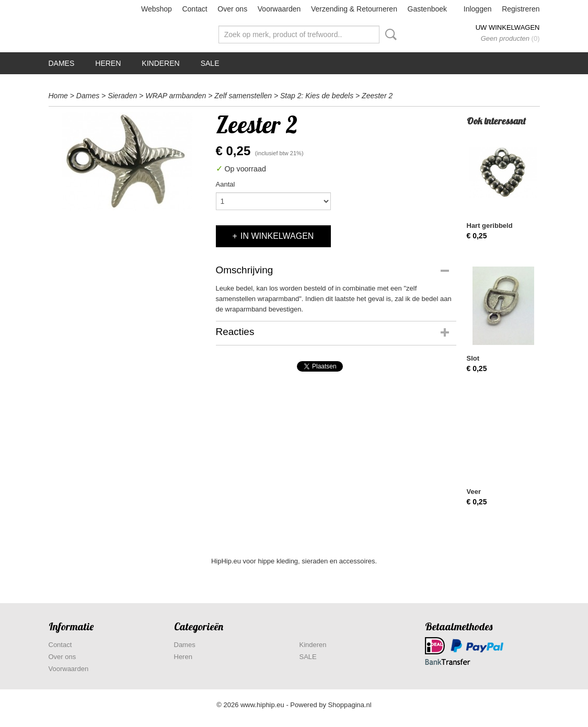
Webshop (157, 9)
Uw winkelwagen (508, 27)
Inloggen (478, 9)
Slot (473, 358)
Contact (194, 9)
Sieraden (122, 96)
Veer (474, 492)
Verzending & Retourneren (354, 9)
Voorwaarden (279, 9)
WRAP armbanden (176, 96)
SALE (210, 63)
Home (58, 96)
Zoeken (389, 34)
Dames (62, 63)
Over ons (232, 9)
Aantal (226, 184)
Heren (108, 63)
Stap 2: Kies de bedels (317, 96)
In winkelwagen (277, 236)
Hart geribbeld (490, 226)
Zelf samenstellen (243, 96)
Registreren (521, 9)
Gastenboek (428, 9)
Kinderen (160, 63)
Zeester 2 (377, 96)
